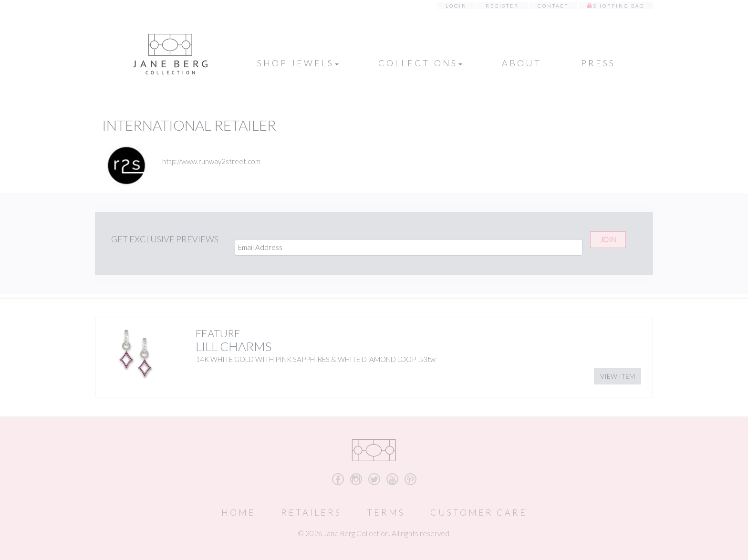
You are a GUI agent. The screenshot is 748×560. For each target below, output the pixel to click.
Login (456, 6)
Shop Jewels (298, 63)
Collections (420, 63)
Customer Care (479, 512)
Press (598, 63)
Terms (386, 512)
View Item (618, 376)
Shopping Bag (619, 6)
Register (502, 6)
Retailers (311, 512)
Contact (553, 6)
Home (239, 512)
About (522, 63)
